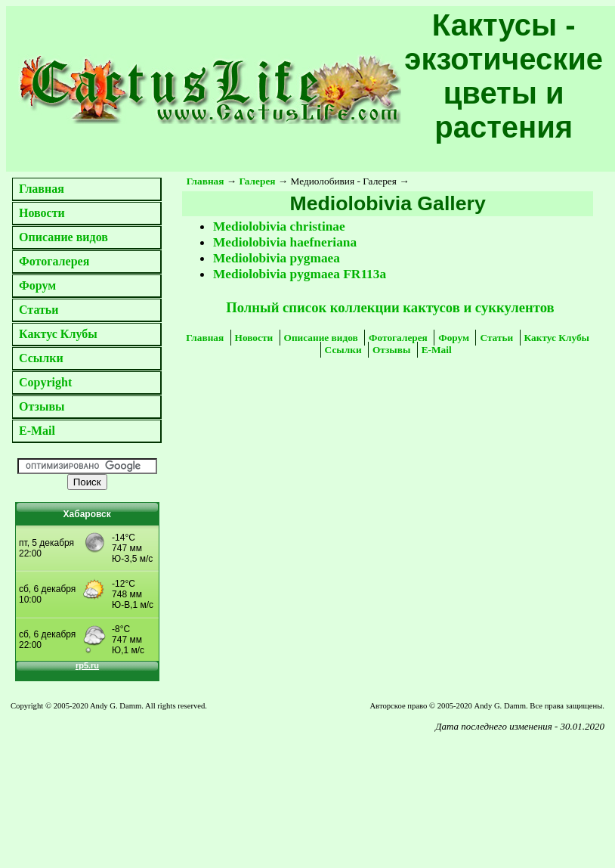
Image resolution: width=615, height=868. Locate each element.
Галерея (258, 181)
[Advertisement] (131, 777)
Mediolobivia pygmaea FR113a (300, 274)
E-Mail (37, 431)
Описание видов (63, 237)
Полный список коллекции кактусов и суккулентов (390, 307)
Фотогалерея (54, 261)
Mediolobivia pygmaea (277, 258)
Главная (42, 189)
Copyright (45, 382)
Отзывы (42, 406)
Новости (42, 213)
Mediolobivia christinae (279, 226)
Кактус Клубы (58, 334)
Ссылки (41, 358)
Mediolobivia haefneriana (285, 242)
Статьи (39, 310)
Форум (37, 285)
